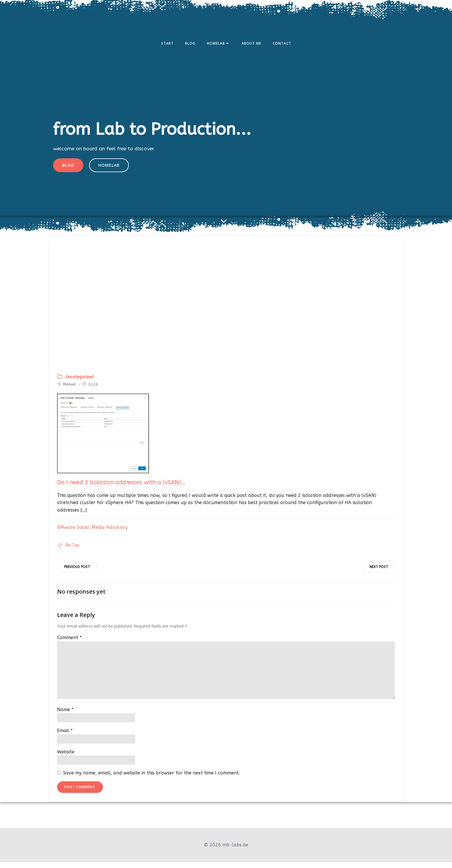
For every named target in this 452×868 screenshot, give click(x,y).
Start (167, 44)
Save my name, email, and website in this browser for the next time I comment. (152, 779)
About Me (251, 44)
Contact (282, 44)
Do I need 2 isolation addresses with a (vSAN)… (122, 488)
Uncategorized (80, 382)
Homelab (219, 44)
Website (66, 758)
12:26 (90, 390)
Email (65, 737)
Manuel (67, 390)
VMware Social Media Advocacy (93, 532)
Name (66, 716)
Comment (70, 644)
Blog (190, 44)
